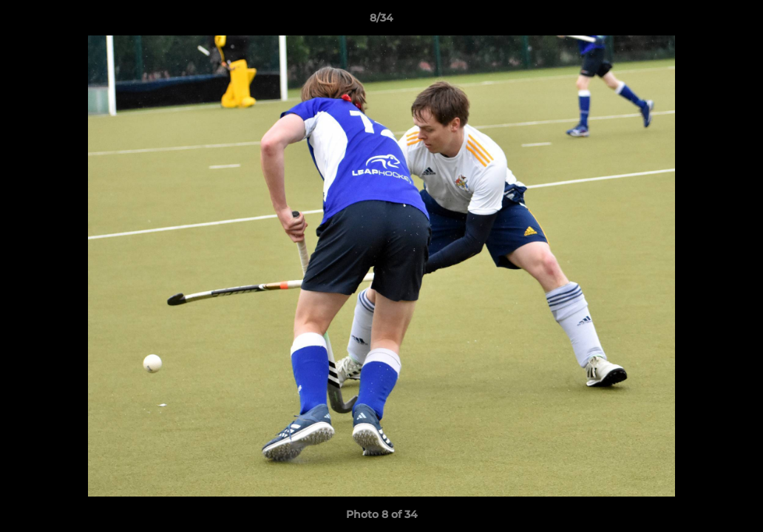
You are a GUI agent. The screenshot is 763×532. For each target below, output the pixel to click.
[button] (736, 21)
